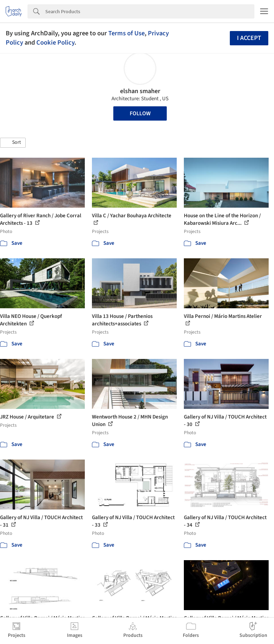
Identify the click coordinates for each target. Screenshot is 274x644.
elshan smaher (140, 91)
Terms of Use (126, 33)
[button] (13, 143)
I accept (249, 38)
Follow (140, 113)
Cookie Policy (55, 42)
